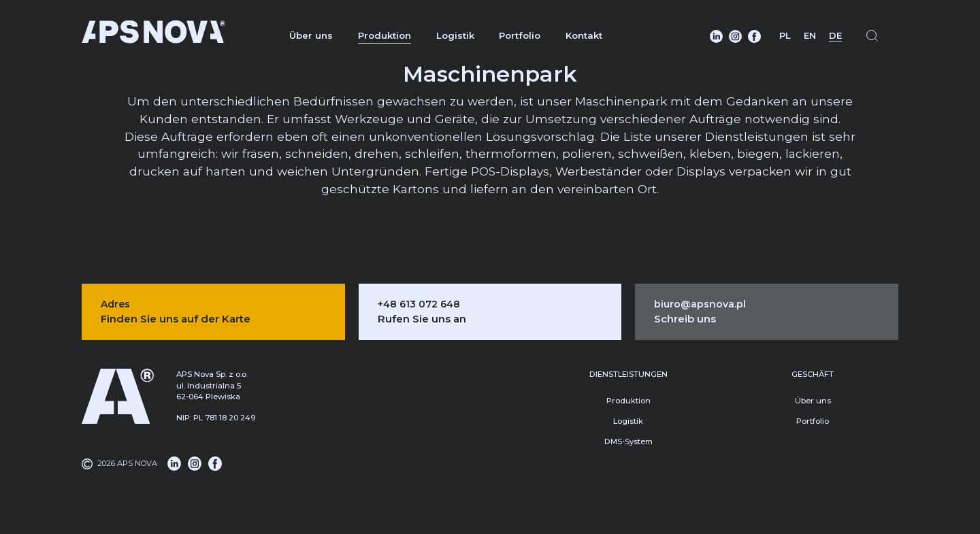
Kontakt (584, 35)
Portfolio (520, 35)
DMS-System (628, 441)
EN (810, 35)
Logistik (455, 35)
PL (785, 35)
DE (835, 35)
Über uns (311, 35)
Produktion (385, 35)
